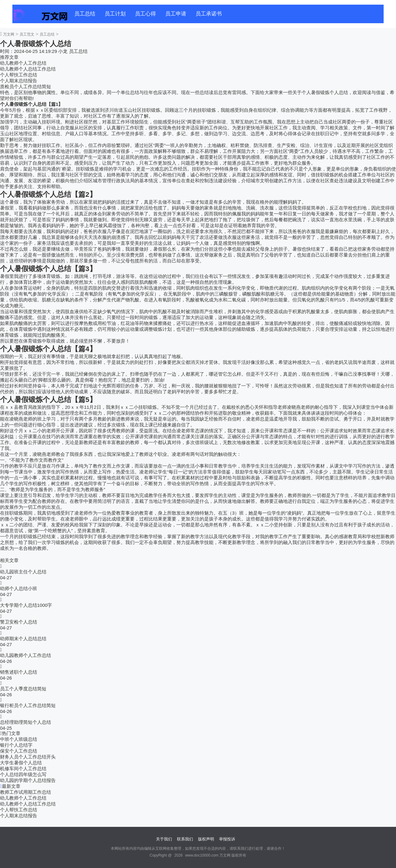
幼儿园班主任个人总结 (23, 572)
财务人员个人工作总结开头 (28, 757)
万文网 (9, 34)
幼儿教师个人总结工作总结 (28, 69)
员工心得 (145, 14)
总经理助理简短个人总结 (26, 722)
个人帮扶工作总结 (19, 75)
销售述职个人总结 (19, 672)
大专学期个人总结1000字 (26, 605)
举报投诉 (227, 839)
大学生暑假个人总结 (21, 763)
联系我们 (185, 839)
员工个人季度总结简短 (23, 689)
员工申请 (176, 14)
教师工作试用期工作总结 (26, 792)
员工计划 (115, 14)
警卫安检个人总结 (19, 622)
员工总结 (85, 14)
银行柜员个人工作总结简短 (28, 705)
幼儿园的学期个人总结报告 (28, 780)
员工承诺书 (209, 14)
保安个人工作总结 (19, 751)
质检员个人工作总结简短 (26, 86)
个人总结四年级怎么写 (23, 774)
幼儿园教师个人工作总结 (26, 655)
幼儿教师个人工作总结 (23, 63)
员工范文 (27, 34)
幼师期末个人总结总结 (23, 639)
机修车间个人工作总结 (23, 769)
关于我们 (164, 839)
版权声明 (206, 839)
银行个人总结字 (16, 745)
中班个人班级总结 (19, 739)
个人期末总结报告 (19, 81)
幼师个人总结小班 (19, 588)
